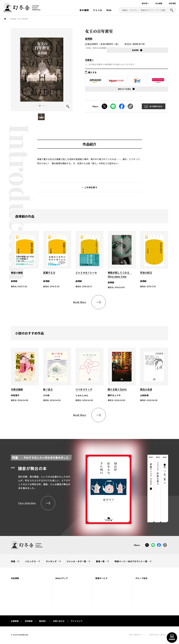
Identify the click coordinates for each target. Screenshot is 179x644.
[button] (41, 117)
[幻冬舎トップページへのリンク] (22, 11)
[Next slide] (47, 106)
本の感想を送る (156, 106)
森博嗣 (89, 39)
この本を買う (91, 187)
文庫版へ (89, 60)
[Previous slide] (37, 106)
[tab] (151, 489)
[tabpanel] (71, 489)
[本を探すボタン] (172, 10)
